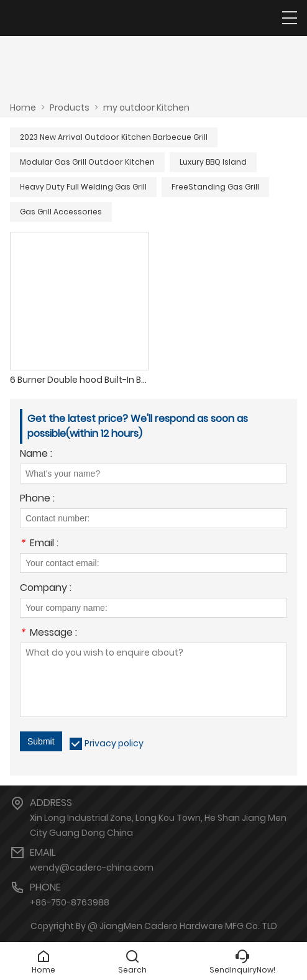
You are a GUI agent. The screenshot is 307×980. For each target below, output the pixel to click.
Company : (46, 589)
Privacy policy (114, 743)
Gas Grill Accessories (61, 212)
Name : (36, 455)
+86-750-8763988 (70, 902)
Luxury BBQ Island (213, 162)
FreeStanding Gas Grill (215, 187)
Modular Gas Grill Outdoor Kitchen (87, 162)
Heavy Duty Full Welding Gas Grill (83, 187)
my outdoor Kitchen (146, 108)
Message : (48, 634)
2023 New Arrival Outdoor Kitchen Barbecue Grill (114, 137)
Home (23, 108)
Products (70, 108)
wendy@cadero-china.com (92, 868)
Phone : (37, 499)
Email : (39, 544)
